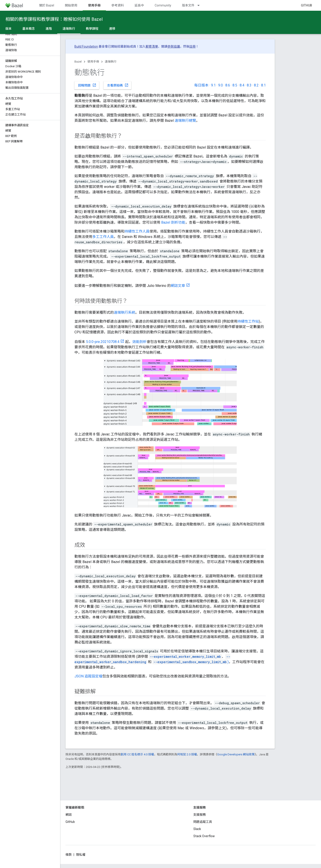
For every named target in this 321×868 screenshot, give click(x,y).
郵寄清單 (152, 46)
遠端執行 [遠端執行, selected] (69, 29)
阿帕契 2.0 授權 (187, 754)
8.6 (228, 85)
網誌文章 (178, 286)
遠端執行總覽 (185, 121)
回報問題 (87, 85)
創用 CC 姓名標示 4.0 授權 (137, 754)
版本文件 (188, 5)
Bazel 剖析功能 (173, 222)
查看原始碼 (118, 85)
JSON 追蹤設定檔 (88, 676)
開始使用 (71, 5)
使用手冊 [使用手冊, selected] (94, 5)
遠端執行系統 (125, 312)
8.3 (249, 85)
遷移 (112, 29)
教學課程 (92, 29)
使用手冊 (93, 62)
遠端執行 (111, 62)
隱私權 (81, 855)
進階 (49, 29)
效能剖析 (139, 342)
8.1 (263, 85)
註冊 (192, 46)
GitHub (306, 5)
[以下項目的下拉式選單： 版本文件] (201, 5)
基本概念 (29, 29)
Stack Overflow (204, 836)
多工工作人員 (103, 237)
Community (163, 5)
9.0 (221, 85)
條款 (69, 855)
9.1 (213, 85)
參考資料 (118, 5)
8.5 (235, 85)
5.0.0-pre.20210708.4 (103, 342)
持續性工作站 (248, 321)
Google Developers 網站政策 (236, 754)
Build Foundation (86, 46)
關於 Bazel (47, 5)
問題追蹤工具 (203, 822)
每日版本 (201, 85)
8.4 (242, 85)
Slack (197, 829)
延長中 (139, 5)
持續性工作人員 (137, 231)
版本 (8, 29)
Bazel (78, 62)
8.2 (256, 85)
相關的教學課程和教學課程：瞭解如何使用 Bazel (54, 19)
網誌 (69, 815)
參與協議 (174, 46)
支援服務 (200, 815)
